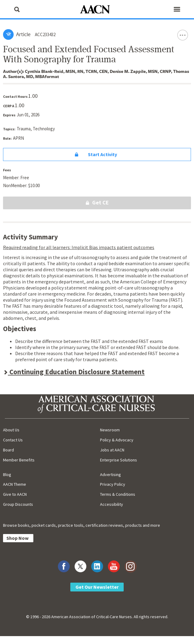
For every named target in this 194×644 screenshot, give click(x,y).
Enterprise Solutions (119, 460)
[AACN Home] (97, 10)
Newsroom (110, 430)
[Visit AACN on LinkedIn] (97, 566)
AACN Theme (15, 484)
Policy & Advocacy (117, 440)
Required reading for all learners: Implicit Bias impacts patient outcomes (79, 247)
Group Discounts (18, 504)
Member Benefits (19, 460)
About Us (11, 430)
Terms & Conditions (118, 494)
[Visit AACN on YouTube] (114, 566)
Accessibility (112, 504)
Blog (7, 474)
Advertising (110, 474)
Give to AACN (15, 494)
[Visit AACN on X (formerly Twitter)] (80, 566)
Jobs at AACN (112, 450)
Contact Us (13, 440)
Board (8, 450)
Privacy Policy (113, 484)
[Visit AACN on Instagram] (130, 566)
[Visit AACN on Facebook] (64, 566)
